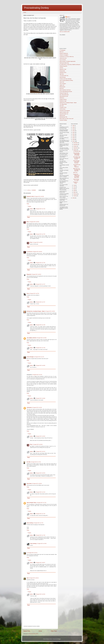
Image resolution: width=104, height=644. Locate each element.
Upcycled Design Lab (64, 114)
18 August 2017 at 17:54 (40, 209)
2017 (74, 141)
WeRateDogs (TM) (63, 117)
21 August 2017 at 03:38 (37, 444)
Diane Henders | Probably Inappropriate (68, 61)
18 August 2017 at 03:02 (34, 222)
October (75, 146)
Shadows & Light (63, 101)
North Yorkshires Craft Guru (65, 90)
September (76, 148)
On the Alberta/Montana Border (66, 92)
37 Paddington (63, 50)
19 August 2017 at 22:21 (32, 553)
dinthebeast (29, 407)
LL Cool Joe (29, 252)
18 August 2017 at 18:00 (40, 365)
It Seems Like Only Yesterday (65, 79)
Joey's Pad (62, 82)
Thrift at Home (62, 109)
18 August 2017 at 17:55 (40, 234)
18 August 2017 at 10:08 (41, 338)
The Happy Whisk (63, 104)
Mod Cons (75, 172)
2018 (74, 139)
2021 (74, 134)
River (28, 222)
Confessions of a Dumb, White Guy (67, 57)
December (76, 143)
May (75, 189)
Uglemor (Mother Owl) (64, 112)
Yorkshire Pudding (63, 120)
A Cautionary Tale (77, 151)
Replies (30, 206)
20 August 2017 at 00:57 (40, 563)
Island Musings (63, 77)
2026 (74, 126)
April (75, 190)
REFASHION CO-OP (64, 96)
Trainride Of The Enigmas (65, 111)
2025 (74, 127)
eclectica (61, 68)
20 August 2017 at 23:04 (40, 594)
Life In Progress (63, 84)
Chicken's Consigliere (64, 55)
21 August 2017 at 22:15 (40, 451)
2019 (74, 138)
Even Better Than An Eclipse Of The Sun (77, 158)
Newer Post (27, 631)
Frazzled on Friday (76, 183)
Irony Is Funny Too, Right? (76, 180)
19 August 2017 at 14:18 (40, 492)
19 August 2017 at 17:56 (40, 535)
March (75, 192)
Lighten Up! (62, 85)
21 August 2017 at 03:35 (37, 242)
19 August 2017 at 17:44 (38, 523)
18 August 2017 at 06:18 (37, 252)
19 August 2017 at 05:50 (37, 483)
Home (25, 12)
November (76, 145)
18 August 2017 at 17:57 (40, 284)
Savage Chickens (63, 99)
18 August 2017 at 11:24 (39, 357)
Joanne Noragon (30, 357)
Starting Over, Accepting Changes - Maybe (36, 311)
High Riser (62, 74)
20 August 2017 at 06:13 (34, 578)
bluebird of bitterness (64, 53)
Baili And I (62, 52)
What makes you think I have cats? (67, 119)
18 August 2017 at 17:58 (36, 462)
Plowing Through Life (64, 93)
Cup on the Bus (63, 60)
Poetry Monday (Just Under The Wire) (76, 162)
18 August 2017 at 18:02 (40, 436)
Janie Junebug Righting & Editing (66, 80)
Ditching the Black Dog (64, 63)
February (75, 194)
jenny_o (32, 209)
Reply (28, 204)
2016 (74, 198)
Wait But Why (62, 115)
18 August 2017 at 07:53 (34, 293)
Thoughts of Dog (63, 107)
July (74, 185)
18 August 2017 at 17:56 (40, 263)
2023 (74, 131)
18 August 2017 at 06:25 (36, 274)
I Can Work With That (64, 76)
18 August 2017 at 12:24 (37, 375)
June (75, 187)
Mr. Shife (29, 462)
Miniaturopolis (62, 87)
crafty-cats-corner (63, 58)
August (75, 150)
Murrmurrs (62, 88)
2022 (74, 132)
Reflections (62, 98)
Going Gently (62, 71)
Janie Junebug (30, 523)
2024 (74, 129)
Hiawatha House (63, 72)
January (75, 196)
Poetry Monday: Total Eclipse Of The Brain (76, 154)
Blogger (59, 639)
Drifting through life (63, 66)
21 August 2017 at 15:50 (42, 543)
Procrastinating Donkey (36, 8)
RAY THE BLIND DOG (64, 95)
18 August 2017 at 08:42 (50, 311)
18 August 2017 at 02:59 (39, 196)
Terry (28, 293)
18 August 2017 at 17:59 (40, 325)
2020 (74, 136)
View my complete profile (65, 32)
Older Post (54, 631)
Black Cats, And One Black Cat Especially (77, 170)
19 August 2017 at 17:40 (40, 514)
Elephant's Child (30, 196)
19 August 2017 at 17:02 (41, 503)
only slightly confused (31, 338)
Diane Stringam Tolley (31, 503)
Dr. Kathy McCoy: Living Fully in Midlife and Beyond (70, 65)
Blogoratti (29, 274)
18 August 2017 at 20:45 (40, 473)
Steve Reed (29, 483)
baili (28, 578)
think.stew (62, 106)
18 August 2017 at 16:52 (37, 407)
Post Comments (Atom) (34, 634)
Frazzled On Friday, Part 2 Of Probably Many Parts (76, 176)
